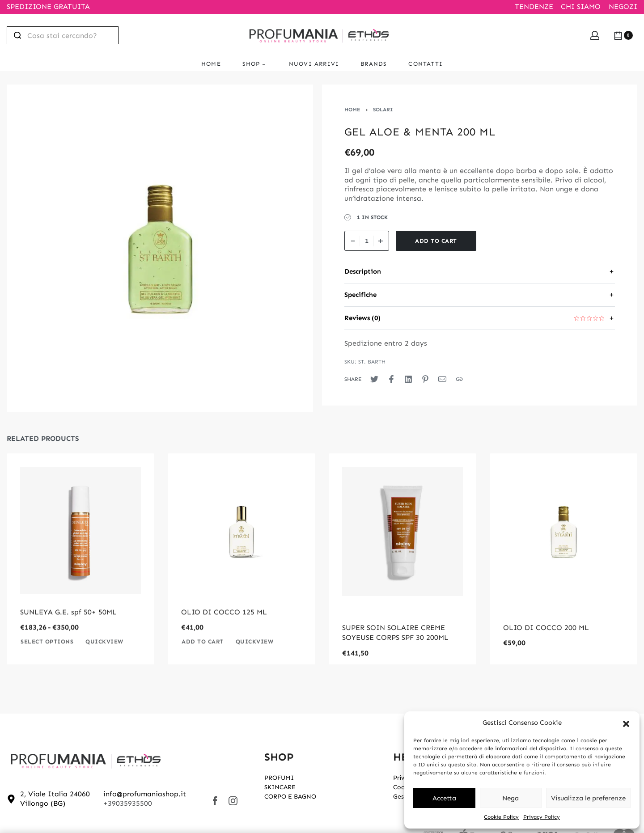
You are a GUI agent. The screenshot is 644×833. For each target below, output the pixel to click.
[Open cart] (623, 35)
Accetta (444, 798)
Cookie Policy (501, 817)
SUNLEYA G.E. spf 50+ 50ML (68, 628)
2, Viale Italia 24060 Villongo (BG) (55, 799)
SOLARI (383, 110)
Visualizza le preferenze (588, 798)
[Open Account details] (595, 35)
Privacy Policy (542, 817)
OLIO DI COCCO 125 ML (224, 628)
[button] (626, 723)
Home (352, 110)
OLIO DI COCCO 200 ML (546, 628)
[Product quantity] (367, 241)
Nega (511, 798)
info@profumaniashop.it (145, 794)
